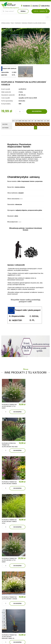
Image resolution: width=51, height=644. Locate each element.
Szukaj (23, 11)
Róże (6, 609)
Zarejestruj (44, 6)
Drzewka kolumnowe (11, 598)
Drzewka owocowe (11, 601)
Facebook (25, 6)
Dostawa (7, 628)
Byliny (28, 606)
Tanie (11, 4)
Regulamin (8, 618)
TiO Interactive (28, 638)
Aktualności (17, 582)
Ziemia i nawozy (31, 601)
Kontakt (14, 587)
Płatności (7, 626)
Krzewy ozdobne (10, 604)
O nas (13, 577)
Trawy (28, 604)
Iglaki (28, 598)
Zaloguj (34, 6)
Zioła (28, 609)
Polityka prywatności (11, 620)
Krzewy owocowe (10, 606)
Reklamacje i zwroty (11, 623)
